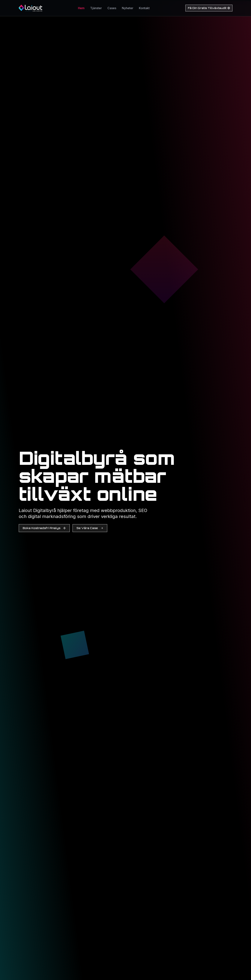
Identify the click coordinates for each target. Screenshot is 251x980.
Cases (112, 8)
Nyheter (128, 8)
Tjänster (96, 8)
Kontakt (144, 8)
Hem (81, 8)
